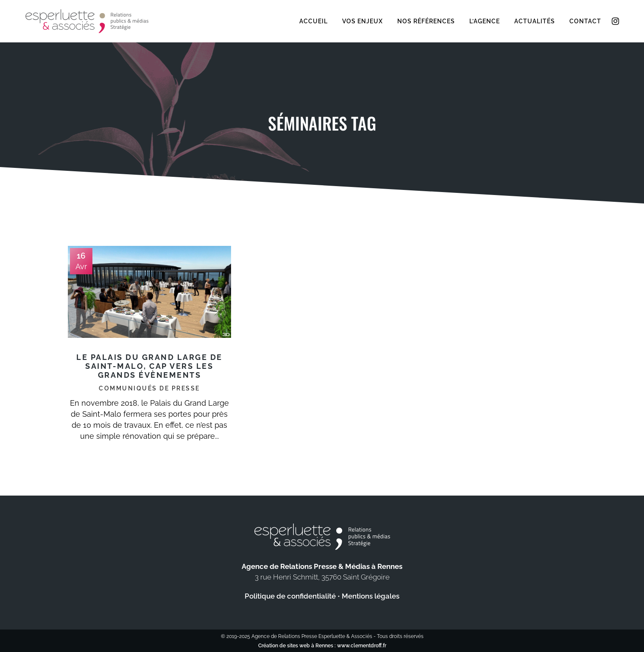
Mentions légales (371, 596)
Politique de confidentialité (290, 596)
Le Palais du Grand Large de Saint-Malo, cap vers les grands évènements (149, 366)
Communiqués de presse (149, 388)
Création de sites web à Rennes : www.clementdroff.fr (322, 646)
